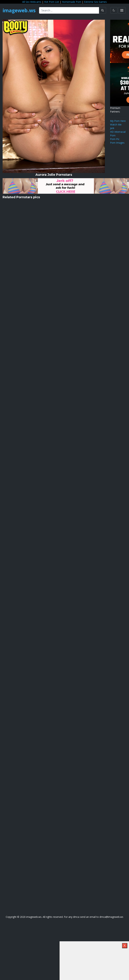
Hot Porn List (52, 2)
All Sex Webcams (32, 2)
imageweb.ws (19, 10)
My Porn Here (118, 121)
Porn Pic (115, 139)
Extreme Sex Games (95, 2)
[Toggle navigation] (122, 10)
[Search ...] (69, 10)
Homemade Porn (72, 2)
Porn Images (117, 143)
